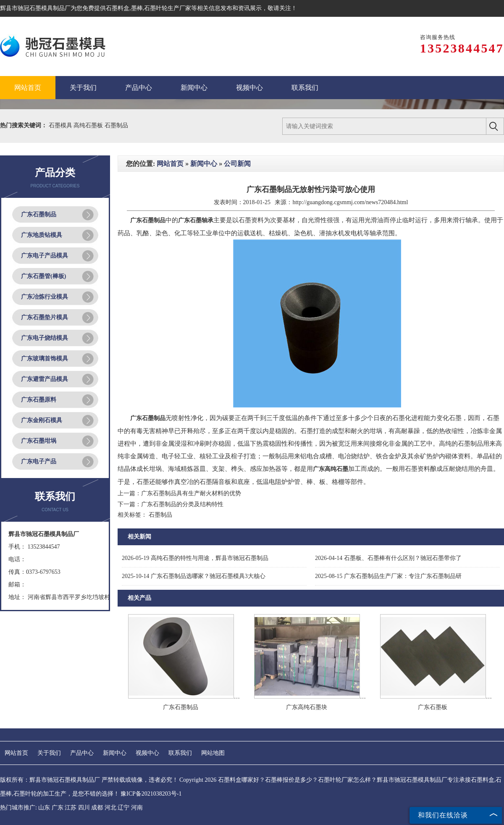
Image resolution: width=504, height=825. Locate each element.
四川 (84, 808)
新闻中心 (204, 164)
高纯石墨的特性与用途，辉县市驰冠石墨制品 (195, 558)
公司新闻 (237, 164)
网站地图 (213, 753)
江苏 (71, 808)
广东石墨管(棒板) (43, 276)
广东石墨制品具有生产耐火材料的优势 (191, 493)
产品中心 (82, 753)
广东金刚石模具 (42, 420)
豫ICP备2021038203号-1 (151, 794)
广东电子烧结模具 (45, 338)
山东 (44, 808)
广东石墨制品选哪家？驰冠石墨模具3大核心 (194, 576)
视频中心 (147, 753)
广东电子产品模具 (45, 256)
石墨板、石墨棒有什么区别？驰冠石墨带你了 (388, 558)
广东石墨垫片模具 (45, 317)
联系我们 (180, 753)
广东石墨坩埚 (39, 441)
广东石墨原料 (39, 400)
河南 (137, 808)
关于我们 (49, 753)
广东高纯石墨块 (307, 707)
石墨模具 (61, 125)
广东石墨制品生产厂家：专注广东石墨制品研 (388, 576)
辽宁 (123, 808)
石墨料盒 (118, 8)
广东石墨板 (433, 707)
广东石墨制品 (39, 214)
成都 (97, 808)
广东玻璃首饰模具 (45, 359)
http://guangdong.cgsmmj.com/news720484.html (350, 202)
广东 (58, 808)
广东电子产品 (39, 461)
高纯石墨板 (89, 125)
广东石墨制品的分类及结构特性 (182, 504)
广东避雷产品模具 (45, 379)
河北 (110, 808)
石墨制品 (116, 125)
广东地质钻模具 (42, 235)
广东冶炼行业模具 (45, 297)
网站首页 (170, 164)
